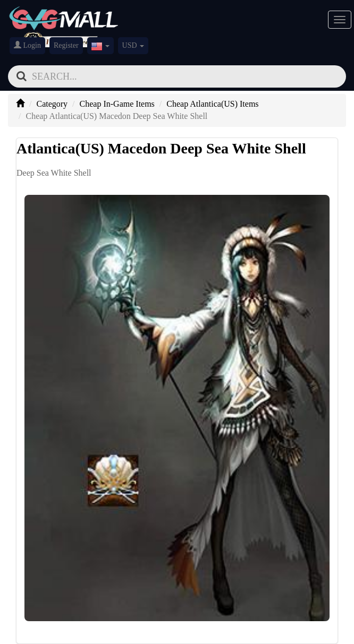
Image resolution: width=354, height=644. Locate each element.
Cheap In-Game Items (117, 104)
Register (66, 45)
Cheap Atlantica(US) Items (212, 104)
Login (27, 45)
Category (52, 104)
